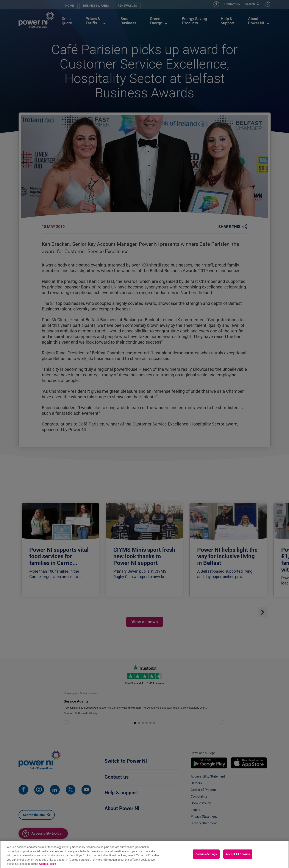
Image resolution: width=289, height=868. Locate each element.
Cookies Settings (206, 856)
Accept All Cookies (238, 856)
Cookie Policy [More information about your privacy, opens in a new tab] (48, 866)
